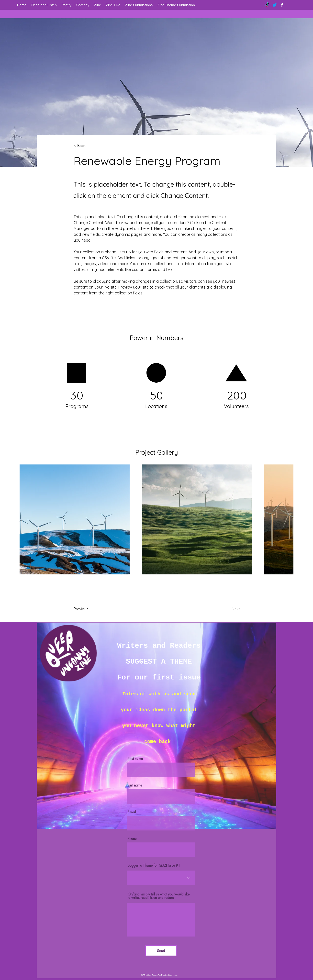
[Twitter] (275, 5)
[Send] (161, 951)
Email (132, 812)
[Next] (223, 609)
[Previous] (93, 609)
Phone (132, 839)
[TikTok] (267, 5)
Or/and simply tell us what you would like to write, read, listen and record (159, 896)
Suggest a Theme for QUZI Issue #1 (154, 865)
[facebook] (282, 5)
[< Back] (90, 146)
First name (135, 759)
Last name (135, 785)
